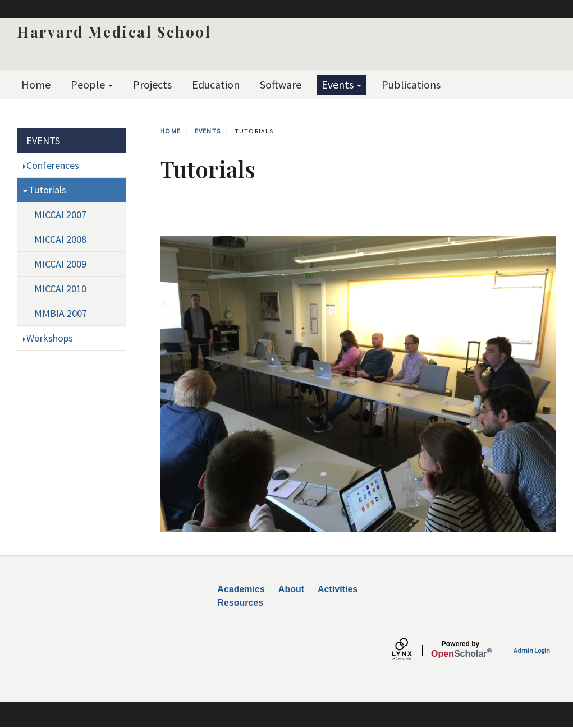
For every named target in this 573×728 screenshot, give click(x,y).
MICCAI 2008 (60, 239)
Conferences (53, 165)
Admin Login (532, 650)
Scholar (460, 649)
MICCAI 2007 (60, 215)
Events (341, 84)
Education (216, 84)
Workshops (50, 338)
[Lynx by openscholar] (411, 650)
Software (281, 84)
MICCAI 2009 (60, 264)
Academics (241, 589)
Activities (338, 589)
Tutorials (47, 190)
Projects (152, 84)
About (291, 589)
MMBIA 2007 (61, 313)
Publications (411, 84)
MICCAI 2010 (60, 289)
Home (36, 84)
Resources (240, 603)
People (92, 84)
